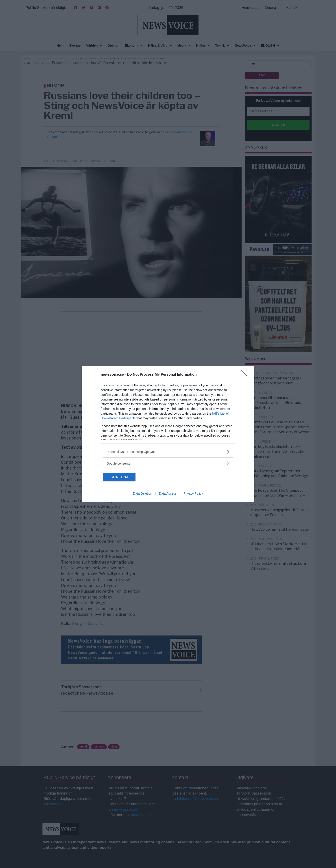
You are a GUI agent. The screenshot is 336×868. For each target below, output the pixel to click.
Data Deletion (143, 494)
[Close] (246, 375)
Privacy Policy (193, 494)
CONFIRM (124, 477)
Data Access (168, 494)
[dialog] (168, 434)
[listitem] (168, 452)
